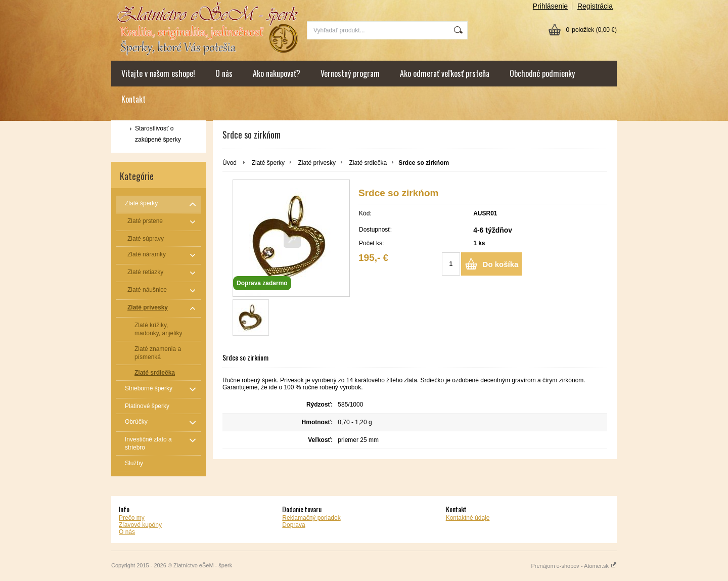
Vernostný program (350, 73)
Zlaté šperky (268, 163)
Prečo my (132, 518)
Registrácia (595, 6)
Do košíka (501, 264)
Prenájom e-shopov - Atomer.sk (574, 566)
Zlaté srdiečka (368, 163)
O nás (224, 73)
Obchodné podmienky (542, 73)
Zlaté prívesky (317, 163)
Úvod (230, 163)
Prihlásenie (550, 6)
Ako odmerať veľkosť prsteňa (445, 73)
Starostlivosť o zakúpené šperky (158, 134)
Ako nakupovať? (277, 73)
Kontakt (133, 99)
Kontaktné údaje (468, 518)
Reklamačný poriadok (311, 518)
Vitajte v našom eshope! (158, 73)
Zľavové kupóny (140, 525)
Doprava (293, 525)
